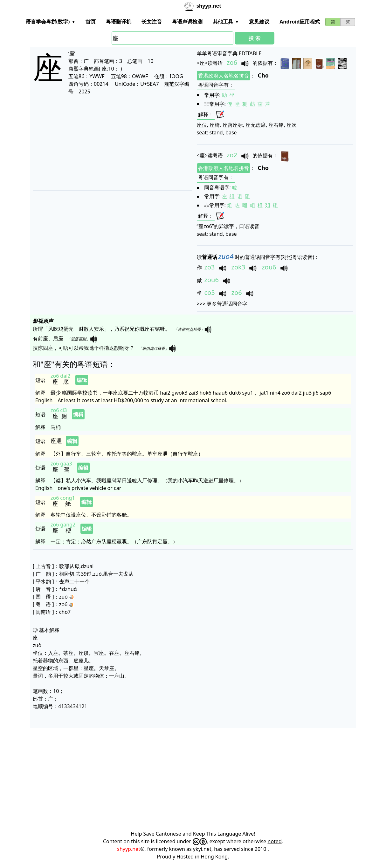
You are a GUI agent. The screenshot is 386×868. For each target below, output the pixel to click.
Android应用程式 (300, 22)
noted (275, 841)
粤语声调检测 (187, 22)
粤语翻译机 (119, 22)
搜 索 (254, 38)
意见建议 (259, 22)
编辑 (82, 380)
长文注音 (152, 22)
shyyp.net (129, 849)
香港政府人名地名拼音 (224, 76)
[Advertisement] (110, 142)
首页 (91, 22)
